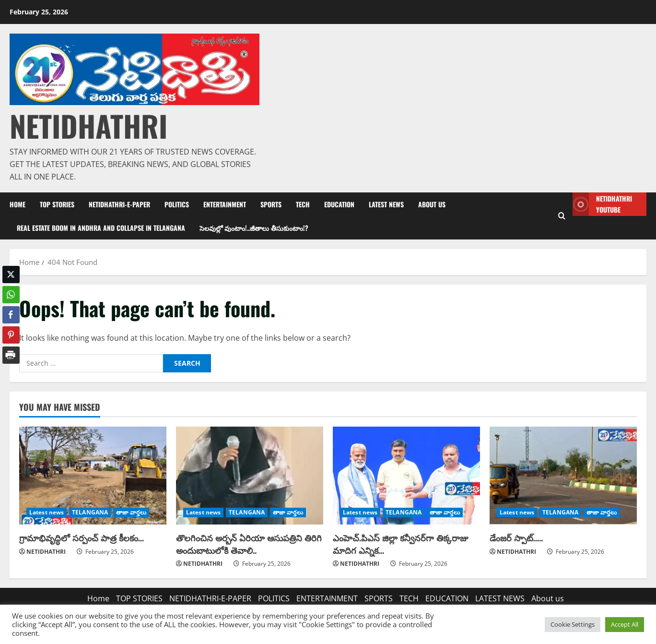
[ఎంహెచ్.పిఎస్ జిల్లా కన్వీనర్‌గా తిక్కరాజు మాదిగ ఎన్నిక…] (406, 476)
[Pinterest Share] (11, 335)
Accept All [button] (625, 624)
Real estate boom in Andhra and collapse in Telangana (101, 228)
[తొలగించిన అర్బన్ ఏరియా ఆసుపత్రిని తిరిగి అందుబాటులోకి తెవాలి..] (250, 476)
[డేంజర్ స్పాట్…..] (563, 476)
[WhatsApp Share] (11, 295)
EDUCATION (339, 204)
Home (18, 204)
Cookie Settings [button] (573, 624)
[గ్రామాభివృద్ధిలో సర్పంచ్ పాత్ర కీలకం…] (93, 476)
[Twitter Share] (11, 274)
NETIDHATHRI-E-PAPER (119, 204)
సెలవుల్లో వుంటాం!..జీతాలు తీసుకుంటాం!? (254, 228)
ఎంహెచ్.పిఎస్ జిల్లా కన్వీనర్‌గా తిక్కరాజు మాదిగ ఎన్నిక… (400, 543)
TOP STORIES (57, 204)
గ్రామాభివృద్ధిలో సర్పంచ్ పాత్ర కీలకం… (82, 537)
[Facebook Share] (11, 315)
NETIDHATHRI (88, 125)
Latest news (47, 512)
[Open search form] (562, 216)
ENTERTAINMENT (225, 204)
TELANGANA (90, 512)
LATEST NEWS (386, 204)
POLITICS (177, 204)
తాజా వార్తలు (131, 512)
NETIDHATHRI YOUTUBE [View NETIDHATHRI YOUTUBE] (602, 204)
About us (432, 204)
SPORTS (271, 204)
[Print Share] (11, 355)
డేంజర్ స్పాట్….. (516, 537)
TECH (303, 204)
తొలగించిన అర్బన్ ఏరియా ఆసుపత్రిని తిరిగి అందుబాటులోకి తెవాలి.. (249, 543)
